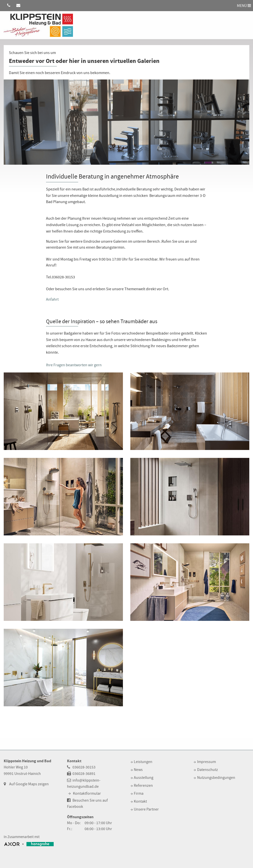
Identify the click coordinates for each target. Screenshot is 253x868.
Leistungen (143, 762)
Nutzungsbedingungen (216, 778)
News (138, 770)
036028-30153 (84, 767)
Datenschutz (207, 770)
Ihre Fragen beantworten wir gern (74, 365)
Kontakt (140, 801)
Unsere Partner (146, 809)
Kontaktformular (87, 793)
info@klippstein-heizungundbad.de (84, 784)
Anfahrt (52, 299)
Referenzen (143, 786)
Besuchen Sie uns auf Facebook (87, 804)
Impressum (207, 762)
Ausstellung (144, 778)
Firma (139, 793)
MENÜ (244, 5)
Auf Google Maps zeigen (29, 784)
